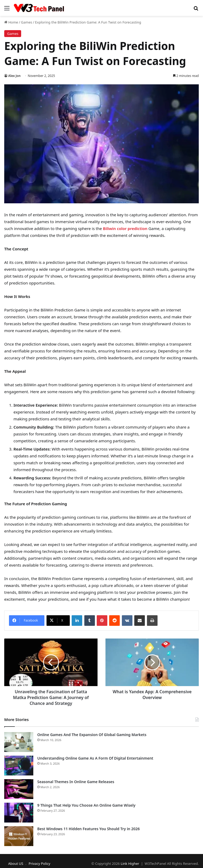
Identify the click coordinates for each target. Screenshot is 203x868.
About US (16, 864)
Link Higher (130, 864)
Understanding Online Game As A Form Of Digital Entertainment (95, 758)
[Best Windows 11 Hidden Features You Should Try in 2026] (19, 836)
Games (26, 22)
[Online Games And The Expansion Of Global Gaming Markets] (19, 742)
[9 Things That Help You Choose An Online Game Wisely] (19, 813)
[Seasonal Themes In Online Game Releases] (19, 789)
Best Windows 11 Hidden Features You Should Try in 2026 (88, 829)
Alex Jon (14, 76)
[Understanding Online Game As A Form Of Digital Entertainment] (19, 766)
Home (11, 22)
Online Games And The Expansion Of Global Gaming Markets (92, 735)
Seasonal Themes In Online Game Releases (76, 782)
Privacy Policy (39, 864)
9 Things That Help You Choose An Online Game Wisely (86, 805)
